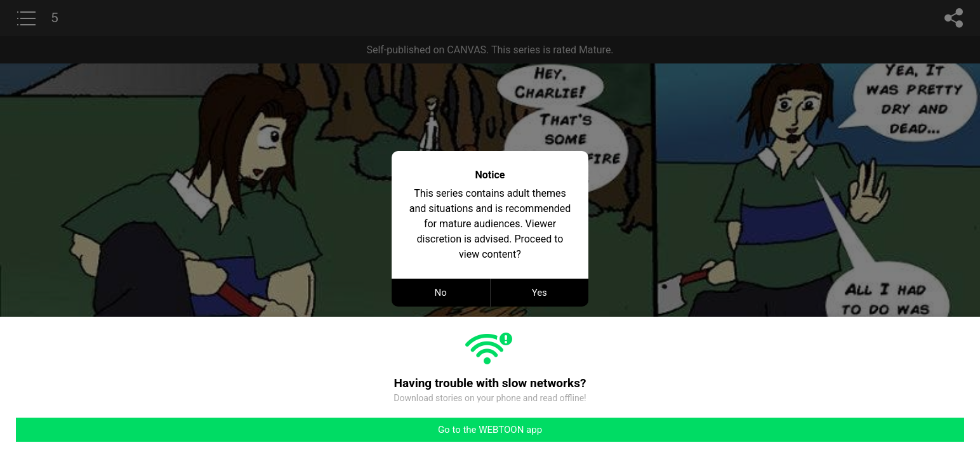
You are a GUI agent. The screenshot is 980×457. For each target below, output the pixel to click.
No (441, 293)
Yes (540, 293)
